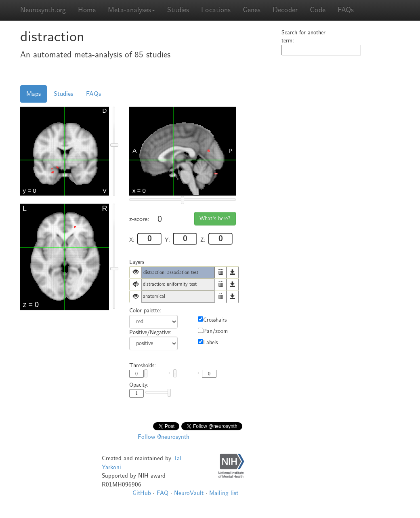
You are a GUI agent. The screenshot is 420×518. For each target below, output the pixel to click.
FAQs (346, 10)
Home (87, 10)
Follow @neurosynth (164, 437)
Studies (178, 10)
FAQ (163, 493)
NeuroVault (189, 493)
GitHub (142, 493)
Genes (252, 10)
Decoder (285, 10)
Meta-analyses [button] (131, 10)
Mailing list (224, 493)
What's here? (215, 218)
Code (318, 10)
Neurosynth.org (43, 10)
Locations (216, 10)
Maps (34, 94)
